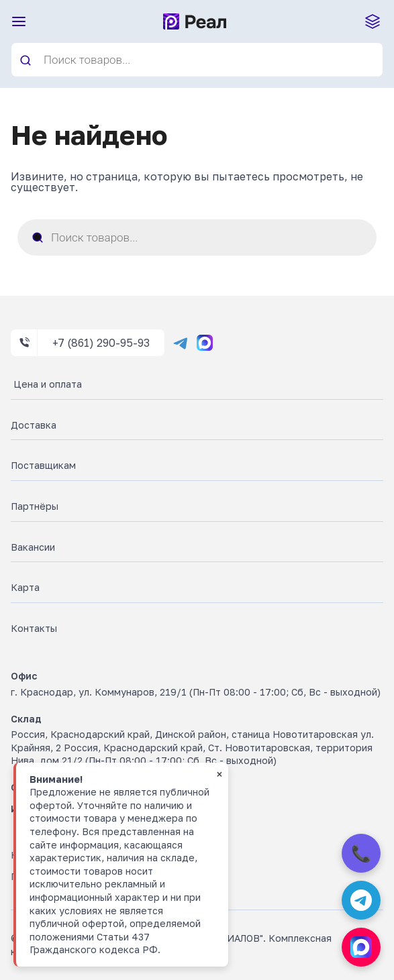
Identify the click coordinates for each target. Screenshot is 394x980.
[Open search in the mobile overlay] (197, 60)
